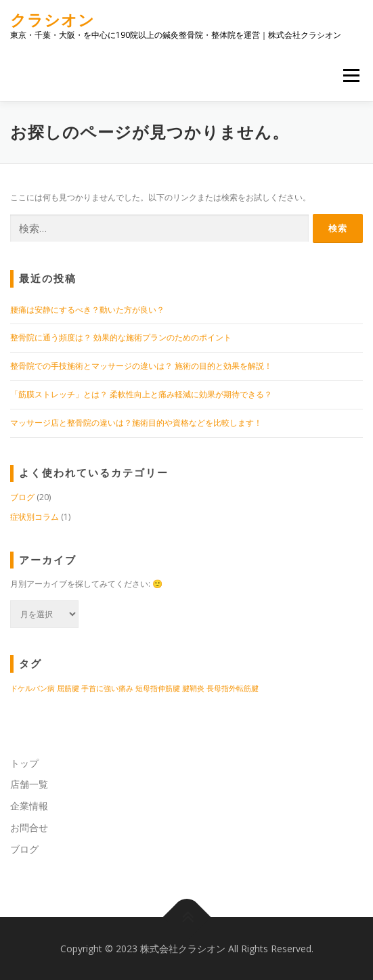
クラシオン (52, 20)
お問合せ (29, 827)
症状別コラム (35, 517)
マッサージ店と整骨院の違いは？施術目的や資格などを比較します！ (136, 423)
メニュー (351, 75)
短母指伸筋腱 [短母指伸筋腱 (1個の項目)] (158, 688)
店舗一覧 (29, 784)
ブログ (22, 497)
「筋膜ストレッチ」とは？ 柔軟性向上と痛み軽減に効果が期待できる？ (141, 394)
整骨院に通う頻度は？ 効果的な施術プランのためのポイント (121, 337)
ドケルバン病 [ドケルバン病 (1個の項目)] (32, 688)
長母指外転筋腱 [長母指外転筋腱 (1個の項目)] (233, 688)
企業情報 (29, 806)
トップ (24, 763)
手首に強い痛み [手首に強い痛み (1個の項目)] (107, 688)
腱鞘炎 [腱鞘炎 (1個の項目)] (193, 688)
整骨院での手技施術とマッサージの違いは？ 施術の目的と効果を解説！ (141, 366)
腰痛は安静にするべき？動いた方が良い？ (87, 310)
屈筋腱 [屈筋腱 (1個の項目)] (68, 688)
